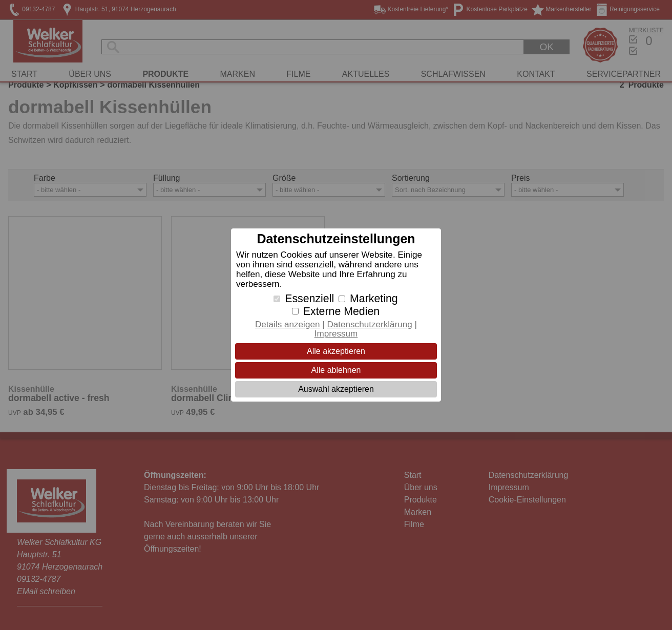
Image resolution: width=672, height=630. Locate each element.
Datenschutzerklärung (369, 324)
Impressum (336, 334)
